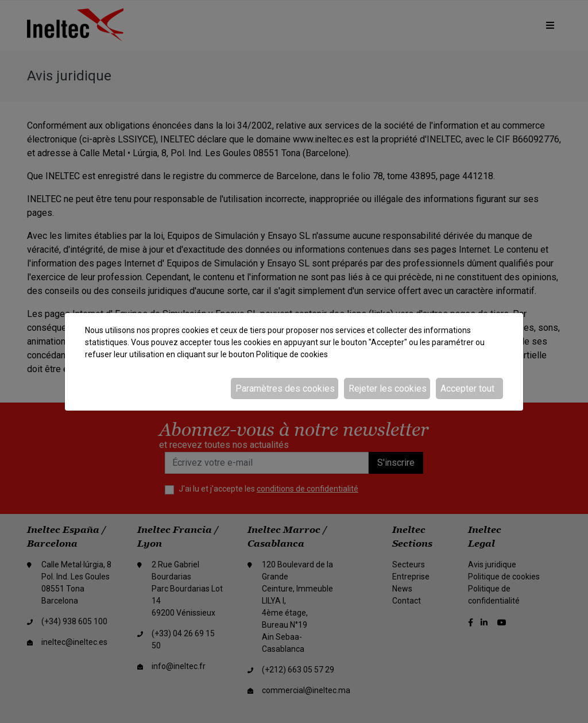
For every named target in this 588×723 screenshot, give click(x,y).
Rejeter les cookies (388, 388)
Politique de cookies (292, 354)
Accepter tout (467, 388)
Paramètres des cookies (285, 388)
